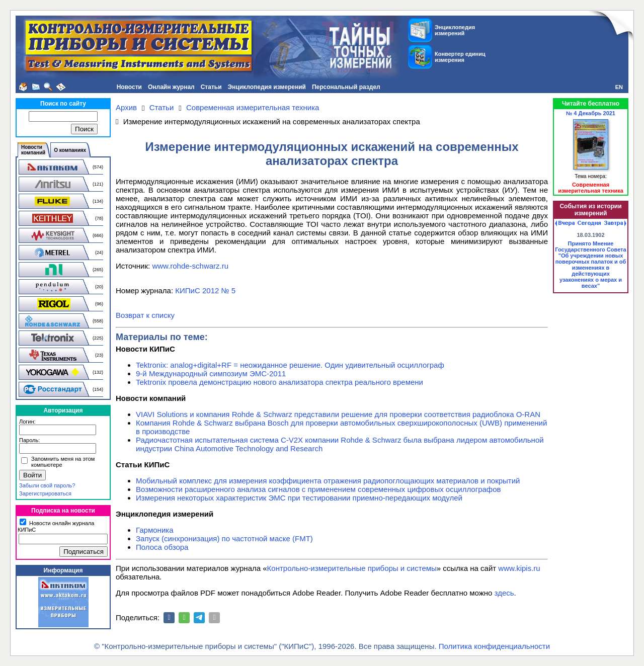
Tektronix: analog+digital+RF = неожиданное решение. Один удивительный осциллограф (290, 365)
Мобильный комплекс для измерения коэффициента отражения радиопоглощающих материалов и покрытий (328, 481)
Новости (129, 87)
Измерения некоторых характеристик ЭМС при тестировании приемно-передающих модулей (299, 498)
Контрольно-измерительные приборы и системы (352, 568)
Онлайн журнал (171, 87)
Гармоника (155, 530)
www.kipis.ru (519, 568)
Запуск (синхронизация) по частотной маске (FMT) (224, 538)
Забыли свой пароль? (47, 485)
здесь (504, 593)
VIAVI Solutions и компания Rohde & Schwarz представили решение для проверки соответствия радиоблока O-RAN (338, 414)
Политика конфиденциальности (494, 646)
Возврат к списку (145, 315)
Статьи (211, 87)
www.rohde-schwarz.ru (190, 266)
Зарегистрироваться (45, 493)
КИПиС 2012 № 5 (205, 290)
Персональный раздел (346, 87)
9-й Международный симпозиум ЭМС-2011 (211, 373)
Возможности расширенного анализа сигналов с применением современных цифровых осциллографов (318, 489)
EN (619, 87)
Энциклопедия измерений (267, 87)
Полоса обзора (162, 547)
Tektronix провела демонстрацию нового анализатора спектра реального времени (279, 382)
